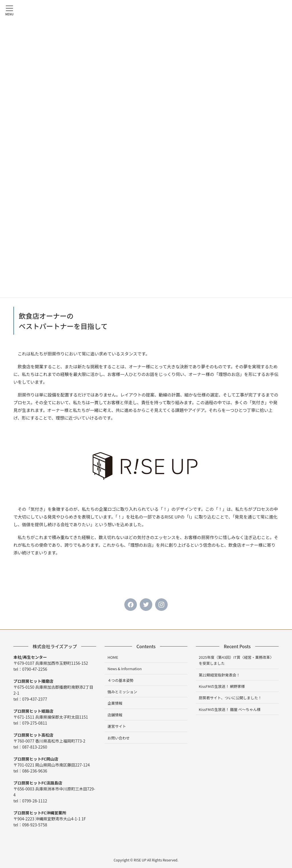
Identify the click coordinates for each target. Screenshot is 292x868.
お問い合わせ (119, 738)
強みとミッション (122, 692)
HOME (113, 657)
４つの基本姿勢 (120, 680)
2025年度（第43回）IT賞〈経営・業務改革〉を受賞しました (236, 660)
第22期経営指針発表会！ (219, 675)
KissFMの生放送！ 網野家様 (222, 686)
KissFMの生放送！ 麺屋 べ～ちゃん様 (230, 709)
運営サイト (117, 726)
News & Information (125, 669)
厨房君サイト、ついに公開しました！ (230, 698)
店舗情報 (115, 715)
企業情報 (115, 703)
